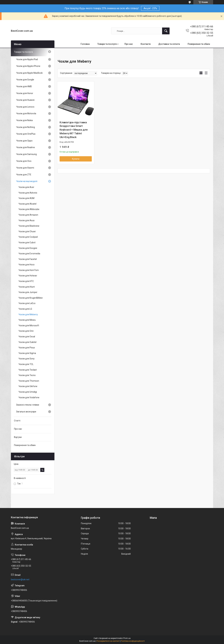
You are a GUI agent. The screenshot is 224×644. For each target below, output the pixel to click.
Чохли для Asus (27, 220)
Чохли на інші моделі (27, 181)
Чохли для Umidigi (28, 392)
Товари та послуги (107, 44)
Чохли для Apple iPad (27, 59)
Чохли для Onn (26, 331)
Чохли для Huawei (25, 100)
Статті (17, 421)
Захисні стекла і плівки (28, 405)
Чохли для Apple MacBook (29, 73)
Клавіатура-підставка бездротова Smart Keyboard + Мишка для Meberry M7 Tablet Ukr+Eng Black (74, 130)
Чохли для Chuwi (27, 231)
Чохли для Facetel (28, 259)
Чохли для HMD (24, 86)
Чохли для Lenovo (25, 107)
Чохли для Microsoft (29, 325)
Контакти (146, 44)
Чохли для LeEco (27, 303)
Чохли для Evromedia (29, 254)
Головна (85, 44)
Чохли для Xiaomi (25, 168)
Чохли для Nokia (24, 120)
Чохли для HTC (26, 281)
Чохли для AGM (26, 198)
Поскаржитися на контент (108, 641)
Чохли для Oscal (27, 337)
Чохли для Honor (25, 93)
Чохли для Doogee (28, 248)
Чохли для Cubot (27, 242)
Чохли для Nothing (26, 127)
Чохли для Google (25, 80)
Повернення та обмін (199, 44)
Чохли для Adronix (28, 193)
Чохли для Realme (26, 147)
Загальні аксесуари (26, 412)
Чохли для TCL (26, 364)
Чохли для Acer (26, 187)
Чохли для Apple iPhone (28, 66)
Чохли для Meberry (28, 314)
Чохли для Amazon (28, 215)
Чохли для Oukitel (27, 342)
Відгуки (18, 437)
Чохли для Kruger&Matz (31, 298)
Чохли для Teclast (28, 370)
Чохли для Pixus (27, 348)
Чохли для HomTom (29, 270)
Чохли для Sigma (27, 353)
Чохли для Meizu (27, 320)
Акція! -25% (150, 8)
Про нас (129, 44)
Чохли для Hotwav (28, 276)
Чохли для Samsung (26, 154)
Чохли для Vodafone (29, 397)
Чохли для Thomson (29, 381)
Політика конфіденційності (133, 641)
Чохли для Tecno (27, 375)
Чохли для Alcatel (27, 204)
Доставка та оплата (169, 44)
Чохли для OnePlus (26, 134)
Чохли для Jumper (28, 292)
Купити (76, 159)
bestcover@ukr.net (20, 579)
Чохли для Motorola (26, 113)
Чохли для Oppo (24, 141)
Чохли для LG (25, 309)
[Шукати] (166, 31)
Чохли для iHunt (27, 287)
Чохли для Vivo (24, 161)
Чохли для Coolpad (28, 237)
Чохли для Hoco (27, 265)
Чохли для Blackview (29, 226)
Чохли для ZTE (24, 175)
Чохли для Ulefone (28, 386)
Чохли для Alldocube (29, 209)
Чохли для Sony (27, 359)
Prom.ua (127, 638)
